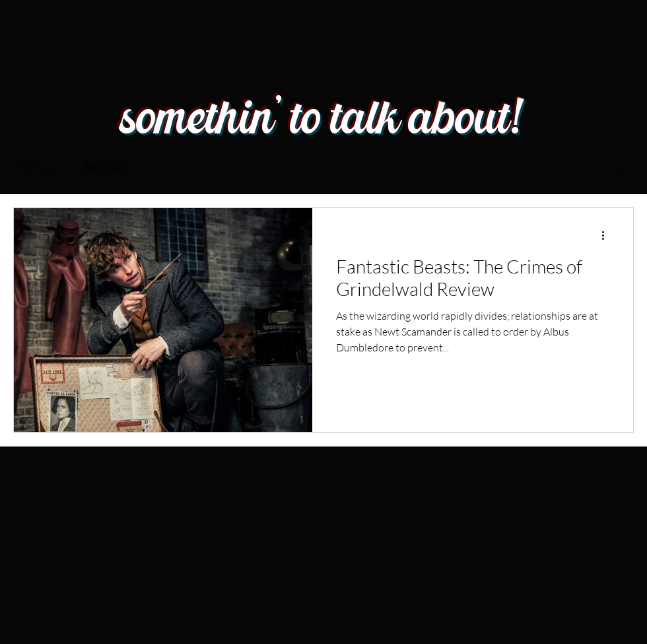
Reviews (104, 167)
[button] (617, 169)
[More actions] (607, 235)
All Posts (35, 167)
